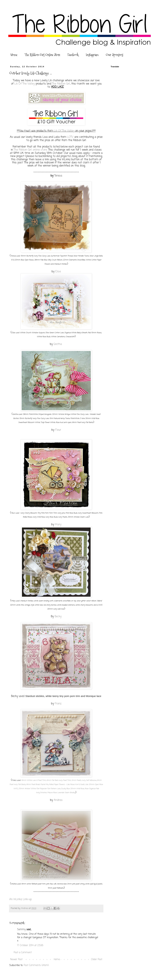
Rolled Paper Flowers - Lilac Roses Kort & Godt (67, 785)
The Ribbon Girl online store (30, 150)
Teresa (58, 176)
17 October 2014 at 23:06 (30, 946)
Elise (58, 272)
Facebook (73, 55)
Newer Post (16, 960)
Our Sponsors (114, 55)
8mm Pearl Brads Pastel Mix (37, 785)
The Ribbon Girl (61, 84)
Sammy (21, 930)
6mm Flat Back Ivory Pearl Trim (59, 780)
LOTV (70, 137)
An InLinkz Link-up (20, 899)
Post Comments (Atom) (36, 965)
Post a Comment (23, 953)
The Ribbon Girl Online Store (42, 55)
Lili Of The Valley (25, 84)
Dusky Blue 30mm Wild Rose (73, 789)
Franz (58, 704)
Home (14, 55)
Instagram (92, 55)
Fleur (58, 430)
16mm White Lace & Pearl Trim (34, 780)
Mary (58, 524)
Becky (58, 616)
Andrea (58, 800)
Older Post (97, 960)
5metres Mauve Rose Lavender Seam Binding (58, 793)
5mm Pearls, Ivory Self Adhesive (84, 780)
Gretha (58, 344)
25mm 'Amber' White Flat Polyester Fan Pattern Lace (39, 789)
